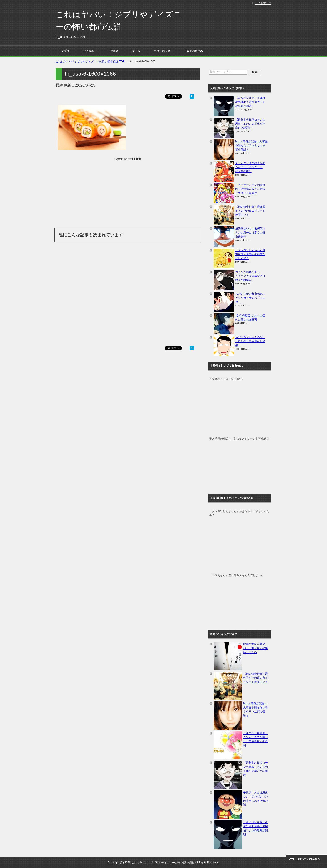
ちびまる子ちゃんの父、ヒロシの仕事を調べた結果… (250, 341)
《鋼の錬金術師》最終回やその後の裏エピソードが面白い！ (250, 211)
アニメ (114, 51)
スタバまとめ (195, 51)
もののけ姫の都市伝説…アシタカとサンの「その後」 (250, 298)
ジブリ (65, 51)
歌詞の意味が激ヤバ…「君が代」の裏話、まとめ (255, 648)
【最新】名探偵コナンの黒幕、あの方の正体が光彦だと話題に (250, 124)
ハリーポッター (163, 51)
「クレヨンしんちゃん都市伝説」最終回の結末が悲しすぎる (250, 254)
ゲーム (136, 51)
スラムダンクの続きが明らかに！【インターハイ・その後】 (250, 167)
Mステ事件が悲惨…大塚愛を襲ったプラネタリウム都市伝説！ (251, 145)
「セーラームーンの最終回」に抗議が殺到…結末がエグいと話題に (250, 189)
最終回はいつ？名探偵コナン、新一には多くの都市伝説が (250, 233)
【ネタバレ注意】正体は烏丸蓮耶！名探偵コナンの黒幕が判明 (250, 102)
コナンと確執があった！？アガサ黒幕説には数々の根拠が (250, 276)
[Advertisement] (128, 194)
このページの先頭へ (308, 859)
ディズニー (90, 51)
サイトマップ (263, 3)
